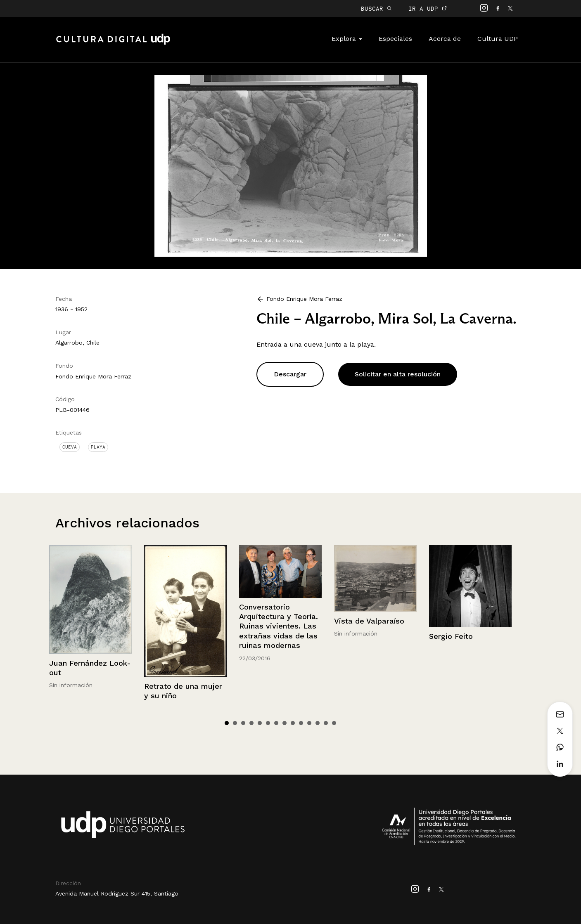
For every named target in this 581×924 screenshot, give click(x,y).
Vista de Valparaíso (369, 621)
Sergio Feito (451, 636)
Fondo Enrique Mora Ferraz (93, 376)
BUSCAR (376, 8)
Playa (98, 447)
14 (334, 723)
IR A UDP (428, 8)
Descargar (290, 374)
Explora (347, 39)
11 (309, 723)
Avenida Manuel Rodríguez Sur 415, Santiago (117, 893)
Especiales (395, 39)
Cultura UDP (498, 39)
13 (326, 723)
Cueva (70, 447)
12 (318, 723)
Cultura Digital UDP (113, 44)
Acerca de (445, 39)
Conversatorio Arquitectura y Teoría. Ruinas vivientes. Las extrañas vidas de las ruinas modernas (279, 626)
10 (301, 723)
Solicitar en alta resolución (398, 374)
